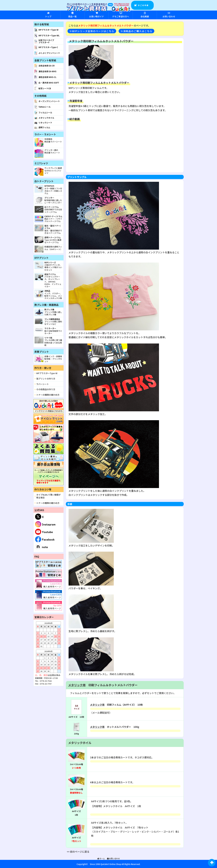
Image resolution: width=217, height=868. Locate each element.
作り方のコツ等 (43, 489)
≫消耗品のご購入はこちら (136, 31)
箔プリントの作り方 (46, 379)
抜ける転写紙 (42, 24)
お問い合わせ (113, 858)
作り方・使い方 (43, 368)
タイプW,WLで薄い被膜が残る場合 (49, 496)
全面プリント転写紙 (45, 60)
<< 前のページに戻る (78, 852)
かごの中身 (143, 5)
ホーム (101, 858)
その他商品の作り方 (46, 389)
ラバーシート (43, 384)
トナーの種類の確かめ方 (48, 395)
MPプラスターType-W (47, 373)
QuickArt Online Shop (111, 864)
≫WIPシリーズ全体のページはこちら (92, 31)
